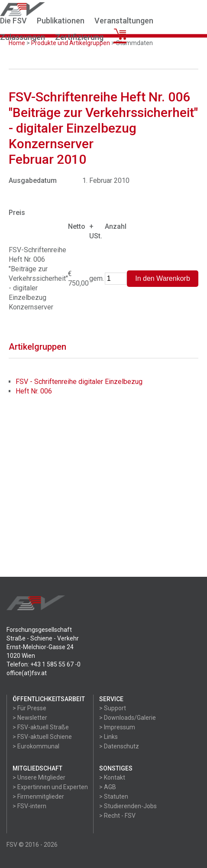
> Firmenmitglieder (38, 796)
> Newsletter (30, 718)
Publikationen (61, 21)
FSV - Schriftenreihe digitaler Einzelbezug (79, 382)
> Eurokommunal (36, 746)
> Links (108, 737)
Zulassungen (23, 37)
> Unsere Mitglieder (39, 777)
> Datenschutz (119, 746)
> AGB (108, 787)
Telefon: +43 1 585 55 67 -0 (44, 664)
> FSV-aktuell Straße (41, 727)
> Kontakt (112, 777)
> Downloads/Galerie (128, 718)
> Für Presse (29, 708)
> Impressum (117, 727)
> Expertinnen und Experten (50, 787)
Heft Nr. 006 (34, 391)
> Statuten (114, 796)
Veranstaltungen (124, 21)
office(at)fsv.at (27, 673)
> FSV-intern (29, 806)
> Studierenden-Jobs (128, 806)
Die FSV (13, 21)
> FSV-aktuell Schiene (42, 737)
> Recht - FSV (117, 816)
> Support (113, 708)
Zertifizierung (79, 37)
